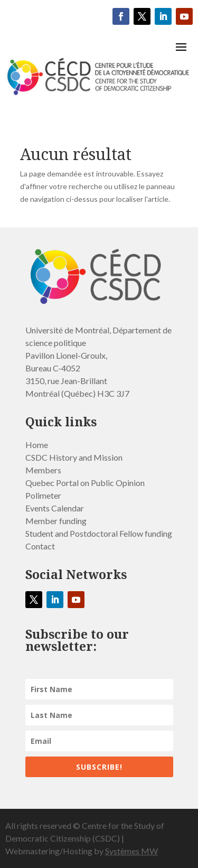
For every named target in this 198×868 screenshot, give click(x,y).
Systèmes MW (131, 851)
